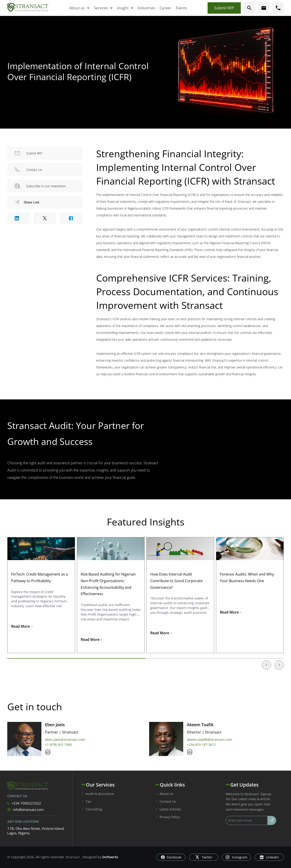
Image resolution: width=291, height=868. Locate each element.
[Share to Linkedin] (19, 218)
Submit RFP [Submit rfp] (224, 8)
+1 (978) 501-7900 (58, 745)
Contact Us (166, 801)
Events (181, 8)
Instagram (236, 857)
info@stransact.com (25, 810)
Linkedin (269, 857)
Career (165, 8)
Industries (146, 8)
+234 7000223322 (24, 803)
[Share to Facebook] (71, 218)
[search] (249, 8)
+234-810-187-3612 (201, 745)
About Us (164, 794)
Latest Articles (168, 809)
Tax (86, 801)
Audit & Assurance (98, 794)
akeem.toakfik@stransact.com (209, 740)
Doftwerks (110, 857)
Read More (22, 626)
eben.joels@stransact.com (65, 740)
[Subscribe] (272, 820)
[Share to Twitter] (45, 218)
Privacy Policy (168, 817)
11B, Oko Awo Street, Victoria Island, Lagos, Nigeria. (36, 831)
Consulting (92, 809)
